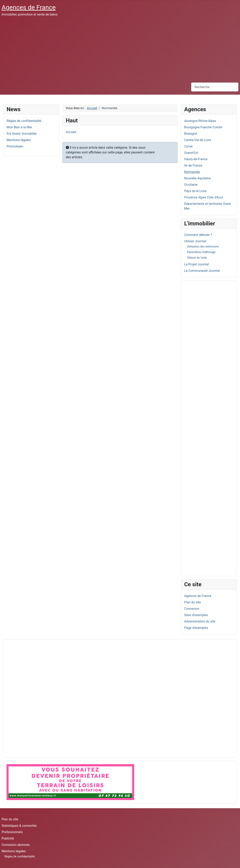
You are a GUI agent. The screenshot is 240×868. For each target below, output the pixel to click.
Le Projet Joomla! (197, 264)
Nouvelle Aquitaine (197, 178)
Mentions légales (14, 851)
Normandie (192, 172)
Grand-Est (191, 153)
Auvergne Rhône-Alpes (200, 121)
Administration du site (200, 621)
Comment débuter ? (198, 235)
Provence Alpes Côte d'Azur (204, 197)
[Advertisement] (120, 49)
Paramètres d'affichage (201, 252)
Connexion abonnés (16, 845)
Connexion (192, 609)
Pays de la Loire (195, 191)
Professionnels (12, 832)
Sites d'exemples (196, 615)
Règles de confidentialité (20, 856)
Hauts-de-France (196, 159)
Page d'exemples (196, 628)
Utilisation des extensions (203, 246)
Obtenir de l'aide (197, 258)
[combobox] (215, 87)
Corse (188, 146)
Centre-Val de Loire (198, 140)
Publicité (8, 838)
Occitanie (191, 185)
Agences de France (198, 596)
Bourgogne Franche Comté (203, 127)
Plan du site (192, 602)
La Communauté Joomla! (202, 271)
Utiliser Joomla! (195, 241)
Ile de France (193, 165)
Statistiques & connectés (19, 826)
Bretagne (191, 134)
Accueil (71, 132)
